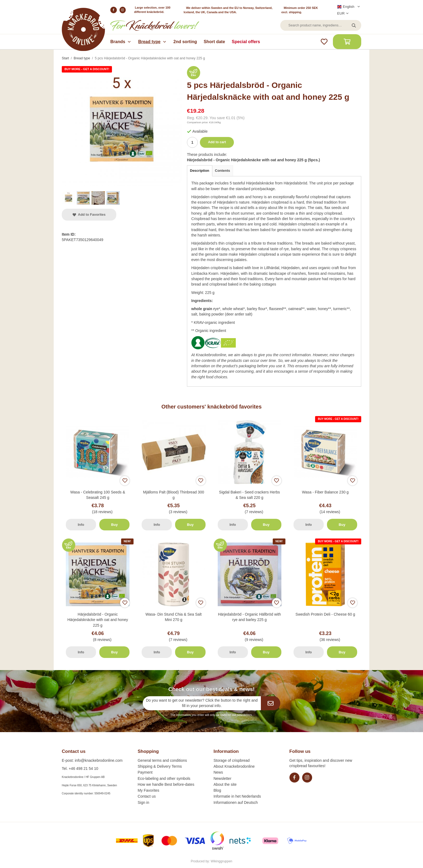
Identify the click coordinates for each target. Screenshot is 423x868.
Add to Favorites (89, 215)
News (218, 772)
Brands (121, 42)
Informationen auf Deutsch (236, 802)
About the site (225, 784)
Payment (145, 772)
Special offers (246, 42)
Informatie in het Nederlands (237, 796)
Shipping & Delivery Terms (160, 766)
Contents (223, 171)
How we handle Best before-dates (166, 784)
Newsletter (222, 778)
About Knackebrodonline (234, 766)
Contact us (147, 796)
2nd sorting (185, 42)
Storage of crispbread (231, 760)
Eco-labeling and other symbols (164, 778)
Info (81, 525)
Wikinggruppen (221, 861)
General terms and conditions (162, 760)
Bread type (152, 42)
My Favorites (148, 790)
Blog (217, 790)
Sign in (143, 802)
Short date (214, 42)
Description (200, 171)
